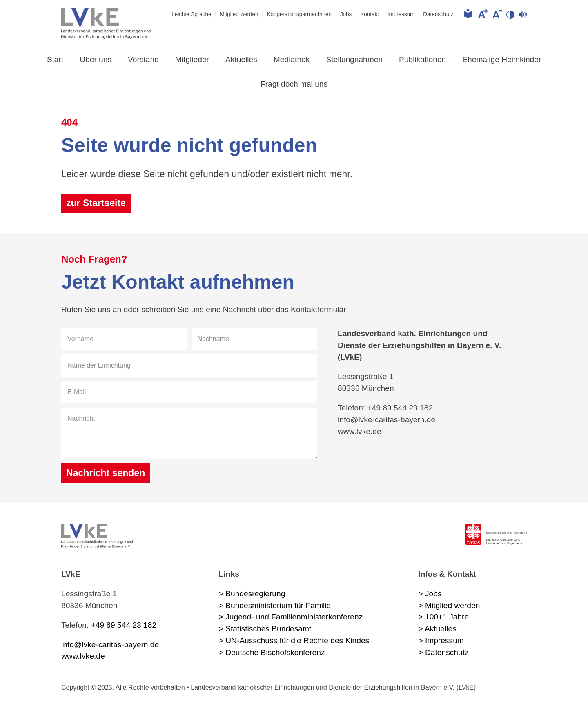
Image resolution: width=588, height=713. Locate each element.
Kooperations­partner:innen (299, 14)
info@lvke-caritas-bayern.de (110, 645)
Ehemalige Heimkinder (502, 59)
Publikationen (422, 59)
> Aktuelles (437, 629)
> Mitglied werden (449, 605)
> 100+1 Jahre (443, 617)
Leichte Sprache (191, 14)
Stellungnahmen (354, 59)
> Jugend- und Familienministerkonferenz (291, 617)
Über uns (96, 59)
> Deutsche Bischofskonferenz (272, 652)
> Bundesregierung (252, 594)
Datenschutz (438, 14)
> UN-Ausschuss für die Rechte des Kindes (294, 641)
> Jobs (430, 594)
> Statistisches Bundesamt (265, 629)
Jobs (346, 14)
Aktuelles (241, 59)
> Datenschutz (443, 652)
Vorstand (143, 59)
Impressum (401, 14)
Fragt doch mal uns (294, 84)
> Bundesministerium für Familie (275, 605)
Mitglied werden (239, 14)
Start (55, 59)
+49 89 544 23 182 (124, 625)
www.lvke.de (83, 656)
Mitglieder (192, 59)
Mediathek (292, 59)
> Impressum (441, 641)
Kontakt (370, 14)
